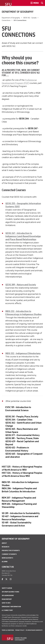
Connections (6, 20)
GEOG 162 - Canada (30, 18)
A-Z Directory (7, 610)
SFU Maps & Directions (10, 592)
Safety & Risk (7, 588)
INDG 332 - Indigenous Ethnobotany (23, 353)
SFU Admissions (8, 595)
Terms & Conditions (8, 630)
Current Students (9, 554)
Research (6, 547)
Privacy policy (20, 630)
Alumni (5, 562)
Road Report (7, 599)
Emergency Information (11, 607)
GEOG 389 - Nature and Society (21, 285)
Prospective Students (11, 550)
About (4, 543)
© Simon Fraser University (34, 630)
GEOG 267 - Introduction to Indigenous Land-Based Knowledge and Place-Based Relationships (23, 236)
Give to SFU (6, 603)
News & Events (7, 558)
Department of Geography (18, 12)
